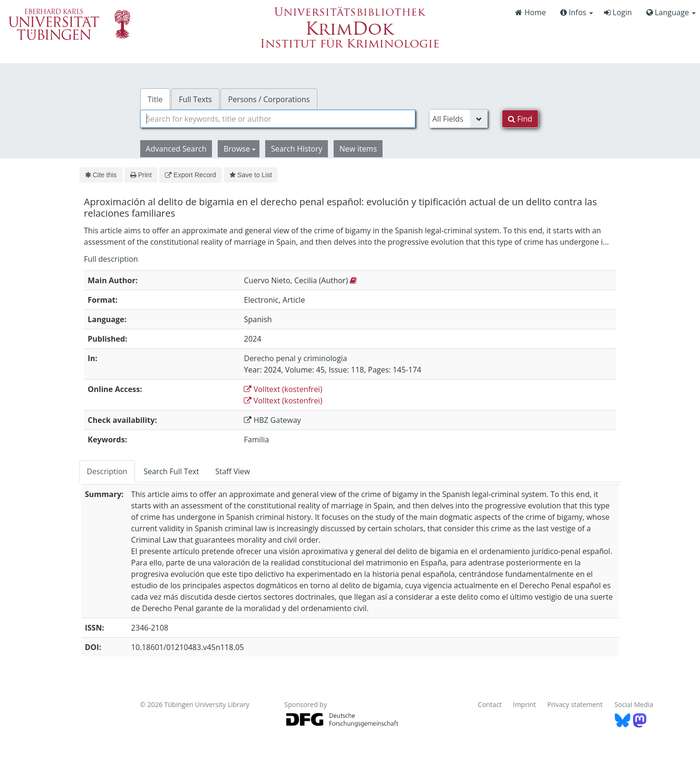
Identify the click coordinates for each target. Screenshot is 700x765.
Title (155, 99)
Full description (111, 259)
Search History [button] (297, 149)
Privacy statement (575, 704)
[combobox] (278, 119)
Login (618, 12)
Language (671, 12)
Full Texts (195, 99)
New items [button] (358, 149)
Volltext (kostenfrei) (283, 389)
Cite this (101, 175)
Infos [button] (577, 12)
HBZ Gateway (272, 420)
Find (520, 119)
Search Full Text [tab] (171, 471)
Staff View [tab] (233, 471)
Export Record (190, 175)
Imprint (525, 704)
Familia (256, 440)
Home (530, 12)
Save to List (251, 175)
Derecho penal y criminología (295, 358)
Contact (490, 704)
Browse (240, 149)
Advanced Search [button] (176, 149)
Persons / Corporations (269, 99)
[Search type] (459, 119)
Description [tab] (107, 471)
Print (141, 175)
